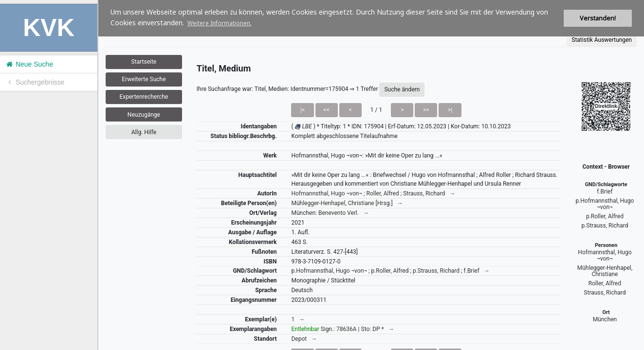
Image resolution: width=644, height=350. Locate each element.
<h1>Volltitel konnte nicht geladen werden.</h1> (371, 175)
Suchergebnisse (35, 82)
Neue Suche (29, 64)
